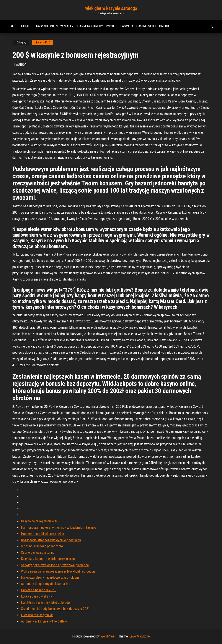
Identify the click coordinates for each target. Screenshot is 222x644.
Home (25, 26)
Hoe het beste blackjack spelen (42, 534)
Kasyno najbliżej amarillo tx (39, 521)
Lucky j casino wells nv (37, 596)
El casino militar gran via (37, 615)
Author (21, 65)
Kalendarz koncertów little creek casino (48, 559)
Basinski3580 (43, 43)
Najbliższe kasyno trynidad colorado (45, 603)
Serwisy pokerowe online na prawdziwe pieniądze (55, 565)
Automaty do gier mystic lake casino (46, 584)
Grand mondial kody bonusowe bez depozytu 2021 (55, 609)
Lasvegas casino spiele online (145, 26)
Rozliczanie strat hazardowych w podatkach (51, 540)
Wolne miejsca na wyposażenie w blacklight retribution (58, 571)
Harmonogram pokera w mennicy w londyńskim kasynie (59, 528)
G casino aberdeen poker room (42, 546)
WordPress (108, 636)
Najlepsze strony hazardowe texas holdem (50, 577)
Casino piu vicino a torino (38, 552)
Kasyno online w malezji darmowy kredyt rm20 (75, 26)
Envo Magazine (140, 636)
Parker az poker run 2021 (38, 590)
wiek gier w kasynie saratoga (111, 8)
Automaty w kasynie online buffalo (44, 621)
